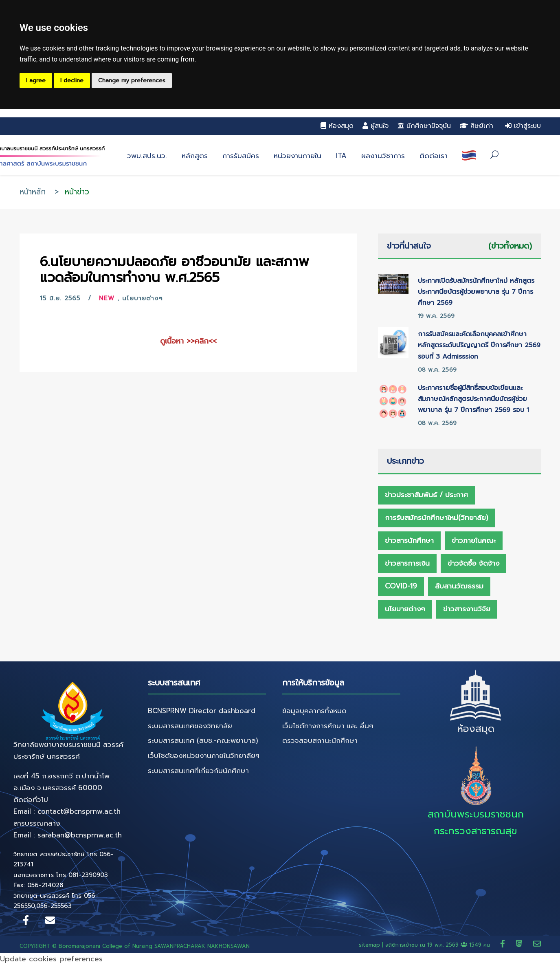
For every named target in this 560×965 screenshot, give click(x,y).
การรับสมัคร (241, 156)
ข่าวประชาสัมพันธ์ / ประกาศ (426, 495)
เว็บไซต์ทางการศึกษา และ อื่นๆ (328, 726)
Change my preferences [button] (132, 80)
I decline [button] (72, 80)
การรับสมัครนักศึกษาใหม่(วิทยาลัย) (437, 518)
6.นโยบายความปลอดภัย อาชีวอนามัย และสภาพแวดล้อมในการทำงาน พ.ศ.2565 (175, 270)
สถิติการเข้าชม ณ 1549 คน (439, 945)
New (107, 298)
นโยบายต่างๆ (143, 298)
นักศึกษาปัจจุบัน (424, 126)
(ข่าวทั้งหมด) (510, 246)
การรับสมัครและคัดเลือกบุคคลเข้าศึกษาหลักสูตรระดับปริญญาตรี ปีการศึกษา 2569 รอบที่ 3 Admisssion (479, 345)
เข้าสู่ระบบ (523, 126)
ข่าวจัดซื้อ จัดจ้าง (473, 563)
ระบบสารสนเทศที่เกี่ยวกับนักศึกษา (198, 771)
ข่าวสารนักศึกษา (409, 540)
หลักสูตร (195, 156)
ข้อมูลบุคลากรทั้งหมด (314, 711)
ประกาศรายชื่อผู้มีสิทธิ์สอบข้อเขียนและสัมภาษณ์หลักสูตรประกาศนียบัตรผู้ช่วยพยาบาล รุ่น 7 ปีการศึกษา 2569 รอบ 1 (473, 399)
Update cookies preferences (51, 959)
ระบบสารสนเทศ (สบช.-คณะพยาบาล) (203, 740)
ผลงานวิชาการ (383, 156)
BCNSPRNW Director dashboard (202, 711)
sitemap (369, 945)
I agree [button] (36, 80)
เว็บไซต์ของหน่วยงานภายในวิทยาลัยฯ (204, 756)
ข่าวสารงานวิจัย (467, 609)
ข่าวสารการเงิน (407, 563)
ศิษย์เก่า (477, 126)
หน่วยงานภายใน (298, 156)
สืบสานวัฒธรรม (459, 586)
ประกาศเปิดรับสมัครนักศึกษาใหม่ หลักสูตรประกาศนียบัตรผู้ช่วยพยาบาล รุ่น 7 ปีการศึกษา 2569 (476, 292)
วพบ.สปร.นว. (147, 156)
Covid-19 (401, 586)
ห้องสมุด (337, 126)
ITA (341, 156)
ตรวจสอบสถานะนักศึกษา (320, 740)
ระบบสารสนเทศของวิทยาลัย (190, 726)
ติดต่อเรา (434, 156)
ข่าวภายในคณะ (474, 540)
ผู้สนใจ (376, 126)
